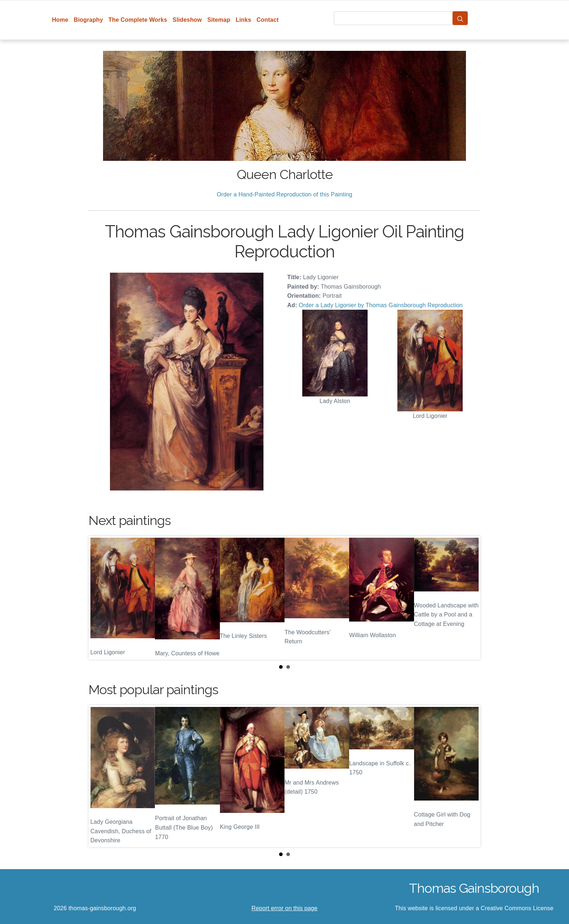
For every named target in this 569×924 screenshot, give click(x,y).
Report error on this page (284, 908)
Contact (268, 20)
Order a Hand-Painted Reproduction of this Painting (284, 194)
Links (244, 20)
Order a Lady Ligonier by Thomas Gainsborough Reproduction (381, 305)
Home (60, 20)
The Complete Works (138, 20)
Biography (88, 20)
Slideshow (187, 20)
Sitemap (219, 20)
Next (469, 598)
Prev (100, 598)
